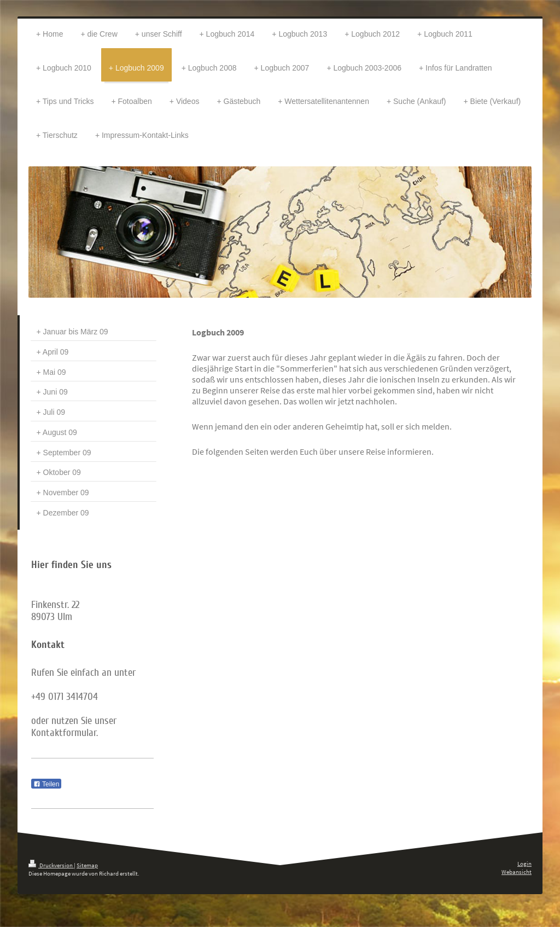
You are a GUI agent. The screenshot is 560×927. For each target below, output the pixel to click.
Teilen (46, 784)
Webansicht (517, 872)
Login (524, 864)
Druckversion (51, 865)
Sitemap (87, 865)
